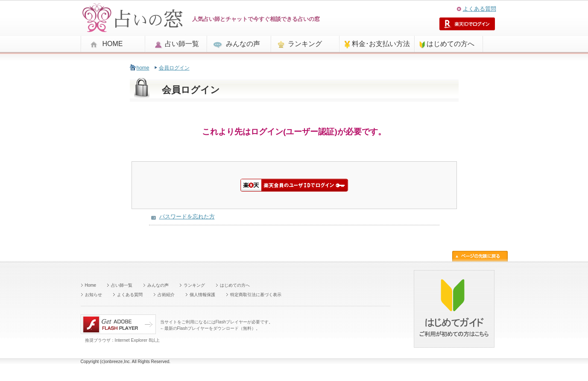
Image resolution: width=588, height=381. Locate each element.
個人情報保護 (202, 295)
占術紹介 (166, 295)
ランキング (305, 44)
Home (91, 285)
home (143, 68)
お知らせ (94, 295)
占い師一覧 (182, 44)
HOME (113, 44)
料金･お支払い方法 (381, 44)
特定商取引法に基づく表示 (256, 295)
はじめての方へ (451, 44)
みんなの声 (243, 44)
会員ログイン (174, 68)
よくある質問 (480, 9)
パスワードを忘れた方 (187, 217)
